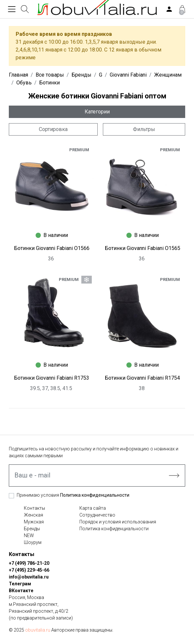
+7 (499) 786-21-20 (29, 563)
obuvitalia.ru (38, 630)
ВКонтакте (21, 591)
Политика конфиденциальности (95, 495)
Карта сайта (93, 508)
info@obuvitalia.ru (29, 577)
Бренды (32, 529)
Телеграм (20, 584)
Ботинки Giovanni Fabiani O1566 (52, 248)
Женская (33, 515)
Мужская (34, 522)
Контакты (34, 508)
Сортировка (53, 129)
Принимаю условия (73, 495)
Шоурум (33, 542)
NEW (29, 535)
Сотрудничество (97, 515)
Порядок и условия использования (118, 522)
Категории (97, 112)
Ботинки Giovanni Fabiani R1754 (142, 378)
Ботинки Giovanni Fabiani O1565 (143, 248)
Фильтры (144, 129)
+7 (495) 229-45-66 (29, 570)
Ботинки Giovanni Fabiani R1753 (52, 378)
